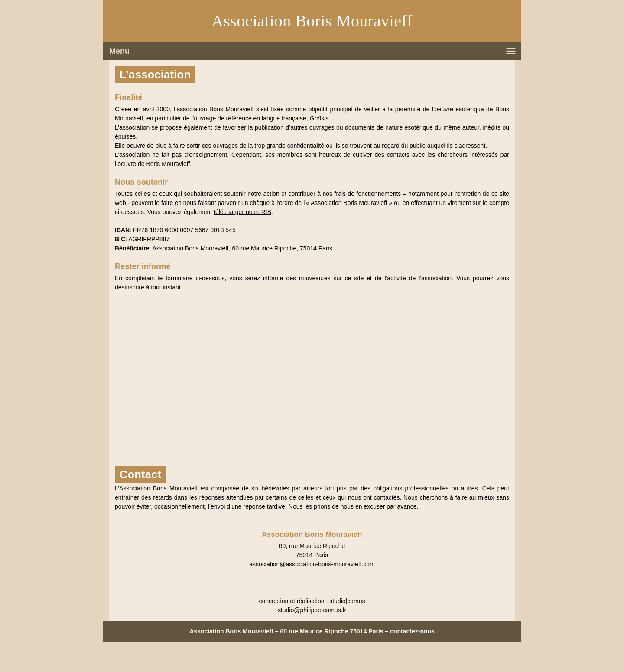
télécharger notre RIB (242, 212)
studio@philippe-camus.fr (312, 610)
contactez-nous (412, 631)
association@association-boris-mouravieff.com (312, 564)
